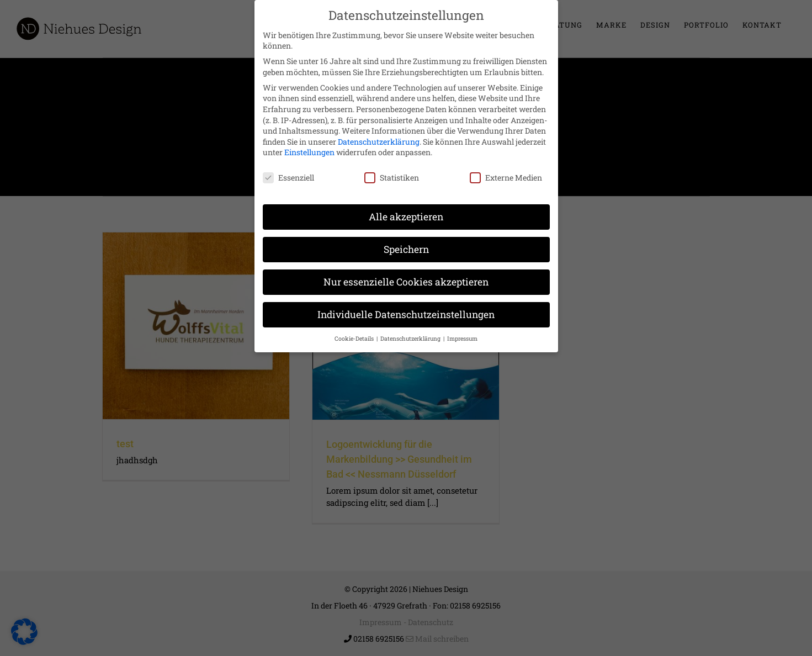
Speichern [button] (406, 242)
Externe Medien (506, 170)
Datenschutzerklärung (379, 134)
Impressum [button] (462, 331)
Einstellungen (309, 146)
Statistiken (392, 170)
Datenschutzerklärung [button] (411, 331)
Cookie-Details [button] (355, 331)
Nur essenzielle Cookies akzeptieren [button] (406, 275)
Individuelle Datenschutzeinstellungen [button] (406, 307)
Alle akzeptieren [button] (406, 210)
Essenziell (288, 170)
